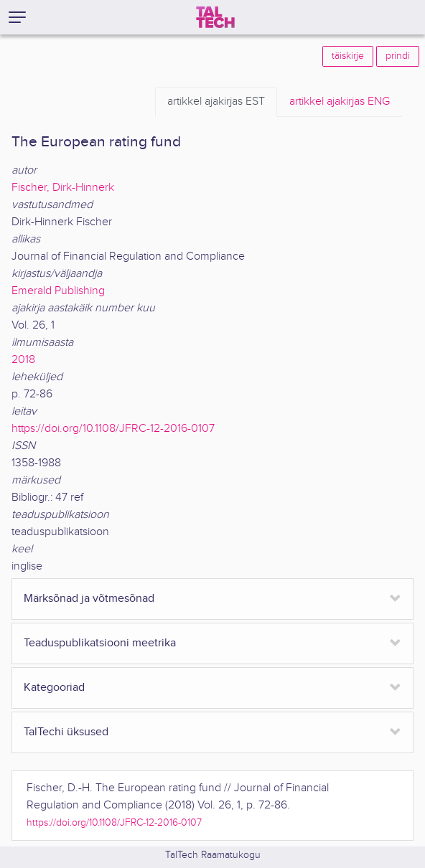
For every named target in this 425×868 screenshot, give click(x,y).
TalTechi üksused (66, 732)
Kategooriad (54, 688)
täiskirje (348, 56)
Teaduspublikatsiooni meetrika (100, 643)
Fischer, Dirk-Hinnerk (63, 188)
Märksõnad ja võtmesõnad (89, 599)
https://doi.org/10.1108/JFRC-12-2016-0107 (113, 429)
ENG (340, 102)
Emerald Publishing (58, 291)
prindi (398, 56)
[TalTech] (215, 17)
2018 (23, 360)
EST (216, 102)
